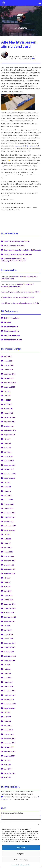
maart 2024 (8, 455)
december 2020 (10, 603)
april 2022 (8, 546)
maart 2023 (8, 498)
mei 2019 (7, 672)
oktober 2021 (9, 564)
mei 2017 (7, 763)
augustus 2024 (9, 433)
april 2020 (8, 629)
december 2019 (10, 642)
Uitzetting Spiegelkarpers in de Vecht (26, 302)
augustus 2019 (9, 659)
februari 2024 (9, 459)
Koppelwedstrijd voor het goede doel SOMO (24, 291)
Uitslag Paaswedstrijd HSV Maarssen (18, 253)
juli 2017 (7, 759)
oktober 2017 (9, 746)
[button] (39, 825)
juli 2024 (7, 438)
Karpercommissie (28, 55)
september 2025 (10, 381)
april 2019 (8, 676)
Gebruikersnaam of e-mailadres (12, 812)
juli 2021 (7, 577)
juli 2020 (7, 624)
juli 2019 (7, 663)
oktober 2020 (9, 611)
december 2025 (10, 373)
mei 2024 (7, 446)
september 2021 (10, 568)
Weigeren (21, 854)
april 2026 (8, 355)
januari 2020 (9, 637)
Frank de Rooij (6, 296)
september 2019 (10, 655)
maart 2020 (8, 633)
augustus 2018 (9, 707)
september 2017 (10, 750)
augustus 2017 (9, 755)
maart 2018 (8, 728)
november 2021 (10, 559)
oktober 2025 (9, 377)
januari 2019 (9, 685)
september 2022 (10, 524)
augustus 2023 (9, 477)
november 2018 (10, 694)
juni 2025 (7, 394)
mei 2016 (7, 776)
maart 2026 (8, 360)
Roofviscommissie (12, 334)
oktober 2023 (9, 468)
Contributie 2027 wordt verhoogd (17, 240)
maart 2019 (8, 681)
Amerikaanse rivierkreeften (14, 244)
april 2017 (8, 768)
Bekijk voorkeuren (21, 860)
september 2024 (10, 429)
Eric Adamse (21, 28)
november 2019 (10, 646)
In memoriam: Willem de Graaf (24, 296)
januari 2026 (9, 368)
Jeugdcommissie (11, 325)
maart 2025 (8, 407)
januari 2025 (9, 412)
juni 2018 (7, 715)
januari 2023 (9, 507)
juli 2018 (7, 711)
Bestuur (8, 321)
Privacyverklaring (25, 865)
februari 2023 (9, 503)
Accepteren (21, 848)
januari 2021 (9, 598)
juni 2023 (7, 485)
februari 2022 (9, 555)
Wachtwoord (6, 821)
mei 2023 (7, 490)
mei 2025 (7, 399)
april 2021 (8, 590)
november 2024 (10, 420)
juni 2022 (7, 538)
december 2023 (10, 464)
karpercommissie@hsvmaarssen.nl (27, 145)
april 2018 (8, 724)
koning (3, 291)
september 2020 (10, 616)
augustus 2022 (9, 529)
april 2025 (8, 403)
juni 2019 (7, 668)
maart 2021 (8, 594)
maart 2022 (8, 551)
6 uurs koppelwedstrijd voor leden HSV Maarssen (22, 249)
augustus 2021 (9, 572)
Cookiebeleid (15, 865)
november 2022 (10, 516)
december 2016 (10, 772)
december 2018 (10, 689)
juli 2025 (7, 390)
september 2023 (10, 472)
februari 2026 (9, 364)
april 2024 (8, 451)
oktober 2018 (9, 698)
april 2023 (8, 494)
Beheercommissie (12, 317)
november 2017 (10, 742)
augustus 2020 (9, 620)
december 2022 (10, 511)
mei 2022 (7, 542)
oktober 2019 (9, 650)
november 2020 (10, 607)
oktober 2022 (9, 520)
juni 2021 (7, 581)
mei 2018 (7, 720)
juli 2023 (7, 481)
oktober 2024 (9, 425)
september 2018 (10, 702)
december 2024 (10, 416)
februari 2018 (9, 733)
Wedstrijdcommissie (13, 338)
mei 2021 (7, 585)
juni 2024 (7, 442)
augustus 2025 (9, 386)
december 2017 (10, 737)
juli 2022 (7, 533)
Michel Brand (6, 302)
